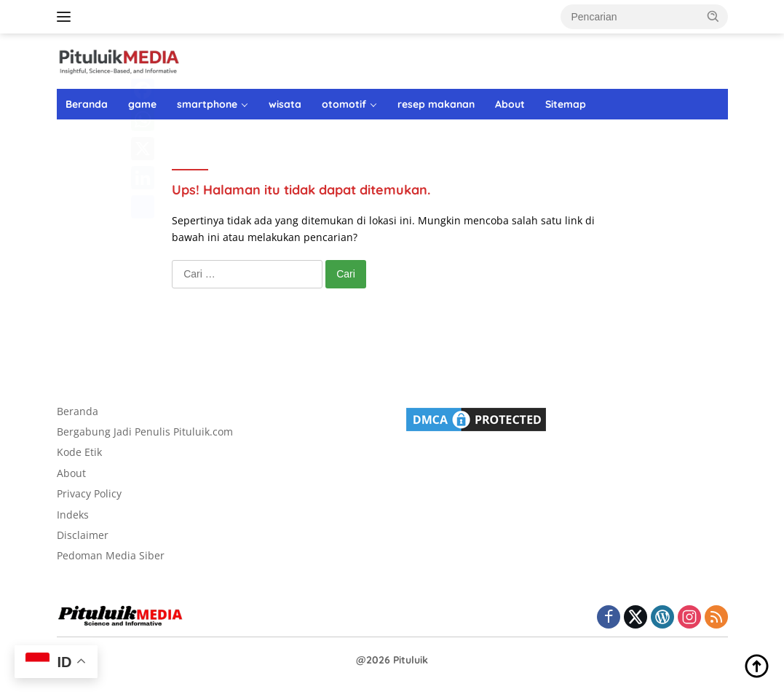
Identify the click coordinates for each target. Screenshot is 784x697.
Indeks (73, 515)
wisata (285, 104)
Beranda (87, 104)
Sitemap (566, 104)
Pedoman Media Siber (111, 555)
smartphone (207, 104)
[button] (713, 16)
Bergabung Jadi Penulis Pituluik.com (145, 432)
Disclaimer (83, 535)
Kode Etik (79, 452)
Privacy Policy (89, 493)
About (510, 104)
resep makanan (436, 104)
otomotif (344, 104)
